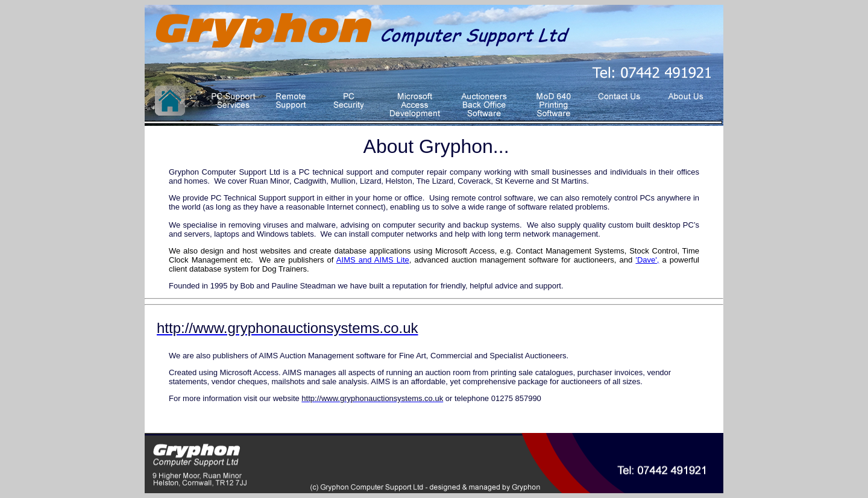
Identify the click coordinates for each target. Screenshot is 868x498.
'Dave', (647, 260)
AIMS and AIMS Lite (373, 260)
